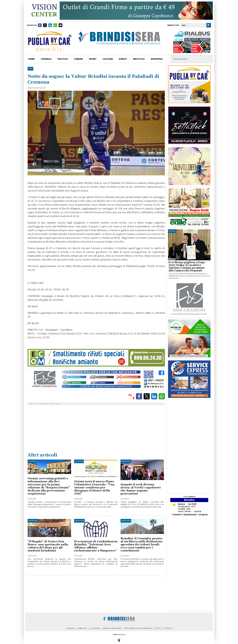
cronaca (46, 59)
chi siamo (70, 628)
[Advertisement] (96, 429)
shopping (157, 59)
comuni (78, 59)
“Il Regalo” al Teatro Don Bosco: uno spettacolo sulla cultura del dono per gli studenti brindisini (48, 546)
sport (93, 59)
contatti (168, 628)
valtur (36, 404)
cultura (108, 59)
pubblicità (82, 628)
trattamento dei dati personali (138, 628)
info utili (139, 59)
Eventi (123, 59)
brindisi (41, 404)
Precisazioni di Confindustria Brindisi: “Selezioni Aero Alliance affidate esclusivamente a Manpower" (96, 546)
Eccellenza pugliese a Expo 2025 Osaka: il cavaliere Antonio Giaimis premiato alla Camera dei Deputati (187, 267)
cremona (52, 404)
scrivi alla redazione (112, 628)
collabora (95, 628)
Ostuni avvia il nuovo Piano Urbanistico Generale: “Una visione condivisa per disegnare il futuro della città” (94, 488)
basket (46, 404)
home (31, 59)
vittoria (58, 404)
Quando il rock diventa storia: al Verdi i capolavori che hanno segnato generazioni (141, 489)
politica (63, 59)
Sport (30, 69)
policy (158, 628)
